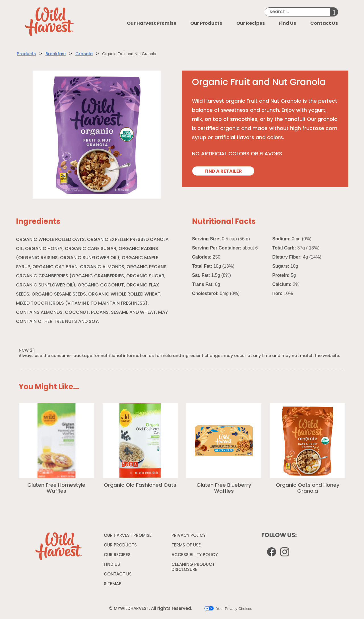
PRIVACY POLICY (189, 537)
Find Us (287, 24)
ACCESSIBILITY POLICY (195, 556)
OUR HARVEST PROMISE (128, 536)
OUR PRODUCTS (120, 545)
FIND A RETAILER (223, 172)
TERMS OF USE (187, 546)
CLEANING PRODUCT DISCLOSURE (193, 568)
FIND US (112, 565)
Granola (84, 54)
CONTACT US (118, 574)
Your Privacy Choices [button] (228, 608)
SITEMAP (113, 584)
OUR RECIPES (117, 555)
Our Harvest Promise (152, 24)
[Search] (297, 12)
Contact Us (324, 24)
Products (26, 54)
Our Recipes (251, 24)
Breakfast (56, 54)
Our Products (206, 24)
